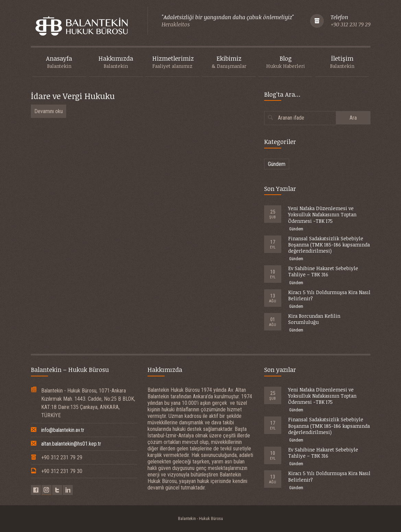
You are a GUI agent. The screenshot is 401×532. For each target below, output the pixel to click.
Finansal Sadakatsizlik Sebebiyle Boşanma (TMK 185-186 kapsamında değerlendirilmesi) (329, 245)
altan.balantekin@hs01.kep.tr (71, 444)
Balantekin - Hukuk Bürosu (200, 519)
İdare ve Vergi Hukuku (73, 96)
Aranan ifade (291, 118)
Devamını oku (49, 111)
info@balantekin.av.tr (63, 430)
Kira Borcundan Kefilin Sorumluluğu (314, 319)
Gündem (277, 164)
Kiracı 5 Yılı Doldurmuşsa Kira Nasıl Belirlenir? (329, 295)
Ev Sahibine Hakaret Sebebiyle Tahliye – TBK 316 (323, 271)
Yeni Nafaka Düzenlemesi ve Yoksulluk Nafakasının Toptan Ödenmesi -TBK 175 (322, 214)
